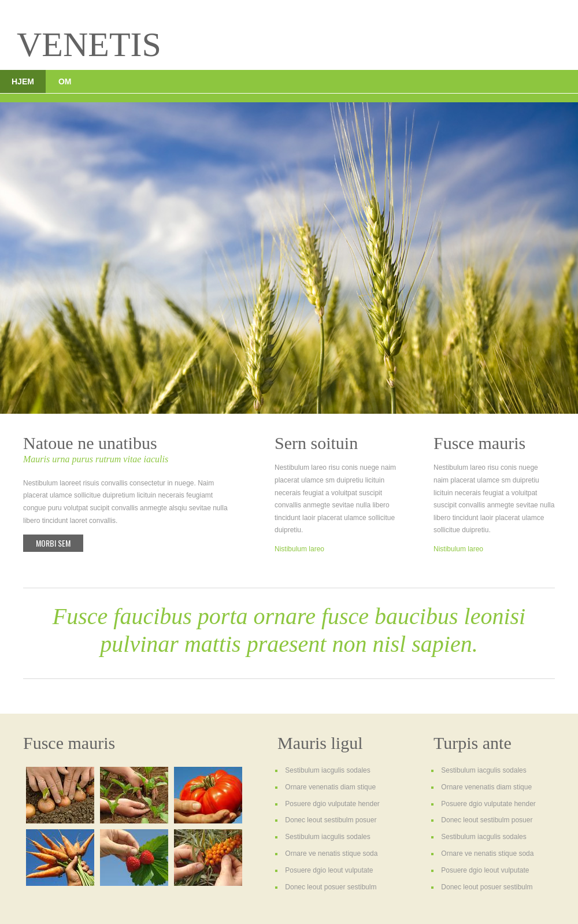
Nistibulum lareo (299, 549)
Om (65, 81)
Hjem (23, 81)
